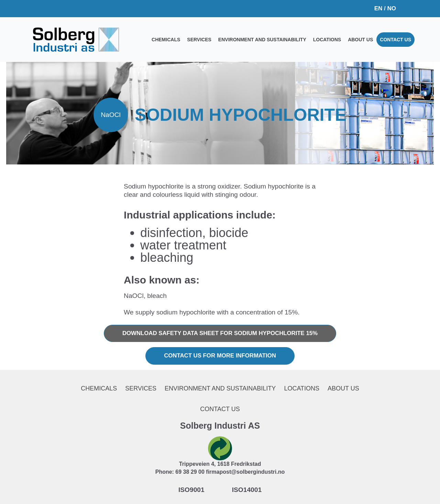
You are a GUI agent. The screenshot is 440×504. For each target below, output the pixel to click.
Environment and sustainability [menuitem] (262, 40)
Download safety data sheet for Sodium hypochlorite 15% (220, 333)
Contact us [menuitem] (395, 40)
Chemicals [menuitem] (166, 40)
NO (392, 8)
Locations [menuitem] (327, 40)
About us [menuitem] (360, 40)
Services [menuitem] (199, 40)
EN (378, 8)
